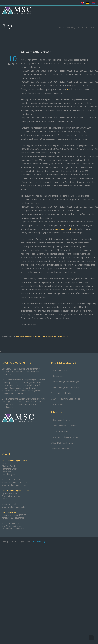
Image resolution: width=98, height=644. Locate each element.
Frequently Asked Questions (65, 426)
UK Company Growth (36, 52)
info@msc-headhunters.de (14, 504)
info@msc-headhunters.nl (13, 526)
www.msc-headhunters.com (14, 485)
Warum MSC (58, 405)
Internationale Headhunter (64, 393)
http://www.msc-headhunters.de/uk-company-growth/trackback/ (42, 337)
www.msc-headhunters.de (13, 507)
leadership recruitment (65, 229)
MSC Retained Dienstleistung (65, 437)
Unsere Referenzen (61, 449)
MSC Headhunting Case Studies (66, 399)
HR (69, 89)
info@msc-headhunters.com (14, 482)
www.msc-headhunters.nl (13, 529)
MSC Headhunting (39, 542)
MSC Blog (71, 27)
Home (62, 27)
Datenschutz (58, 376)
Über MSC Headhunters (63, 443)
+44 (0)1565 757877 (11, 480)
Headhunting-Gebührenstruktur (66, 387)
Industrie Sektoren (60, 431)
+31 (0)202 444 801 (11, 523)
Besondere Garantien (62, 370)
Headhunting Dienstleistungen (66, 382)
